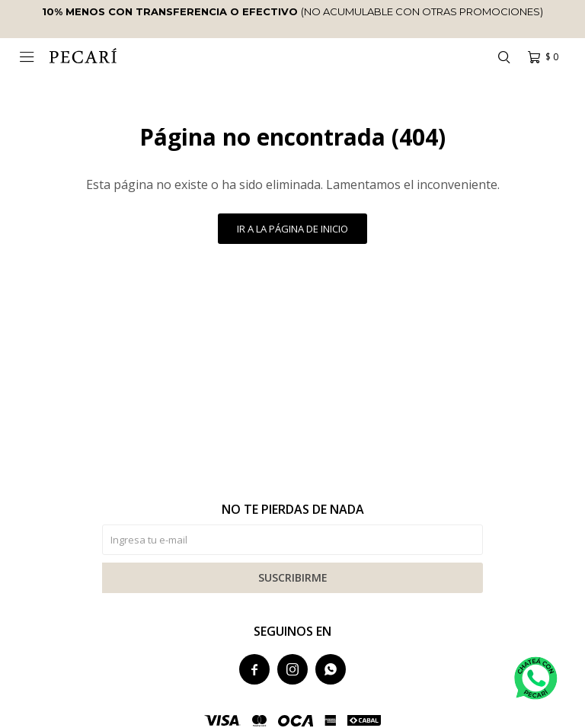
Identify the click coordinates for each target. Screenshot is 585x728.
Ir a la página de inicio (292, 229)
